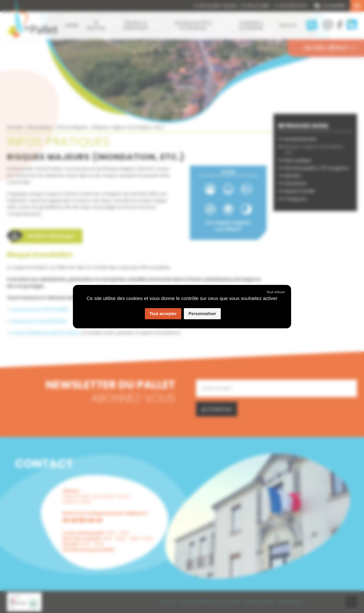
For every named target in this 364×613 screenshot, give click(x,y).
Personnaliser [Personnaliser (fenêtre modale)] (202, 314)
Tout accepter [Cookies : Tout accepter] (163, 314)
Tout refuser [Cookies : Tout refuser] (276, 292)
